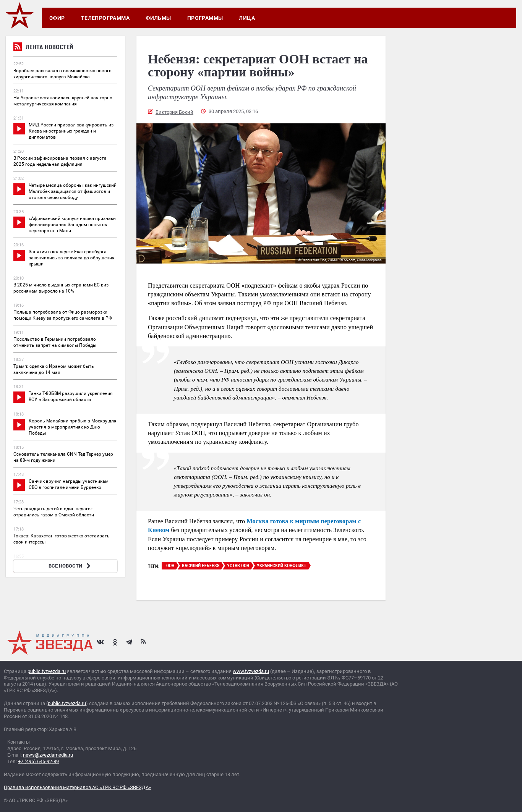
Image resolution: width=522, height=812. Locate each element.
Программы (205, 18)
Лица (247, 18)
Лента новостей (43, 48)
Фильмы (158, 18)
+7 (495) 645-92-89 (38, 761)
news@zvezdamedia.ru (48, 755)
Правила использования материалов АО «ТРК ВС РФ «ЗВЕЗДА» (77, 787)
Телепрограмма (105, 18)
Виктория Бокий (174, 112)
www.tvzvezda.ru (251, 671)
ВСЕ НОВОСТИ (71, 566)
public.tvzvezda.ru (47, 671)
